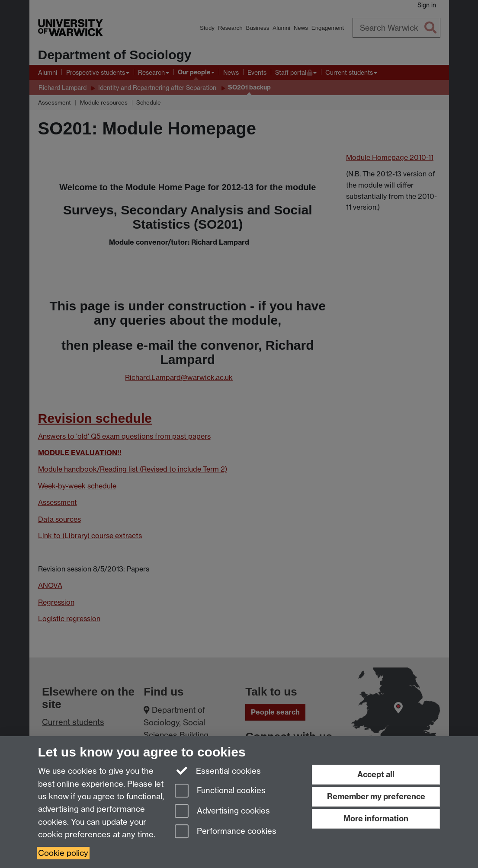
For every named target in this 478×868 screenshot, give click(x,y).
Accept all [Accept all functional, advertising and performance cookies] (376, 774)
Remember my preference (376, 796)
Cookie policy (63, 853)
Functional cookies (220, 791)
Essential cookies (218, 770)
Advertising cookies (222, 812)
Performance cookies (226, 832)
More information (376, 819)
